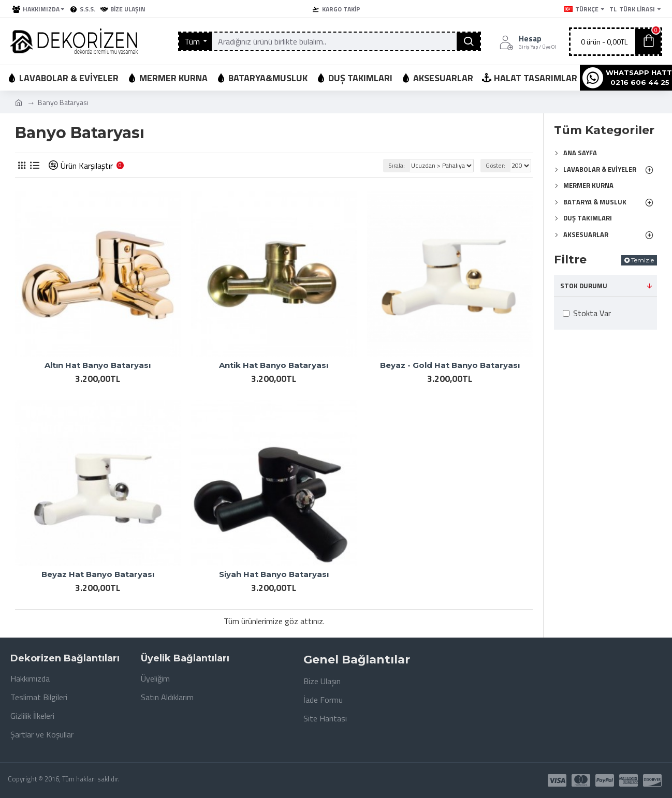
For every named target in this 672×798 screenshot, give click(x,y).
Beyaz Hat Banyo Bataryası (98, 574)
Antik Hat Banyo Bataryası (274, 365)
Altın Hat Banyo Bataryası (98, 365)
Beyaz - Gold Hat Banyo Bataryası (450, 365)
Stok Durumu (584, 286)
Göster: (495, 165)
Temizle (642, 260)
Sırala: (397, 165)
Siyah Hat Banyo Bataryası (274, 574)
